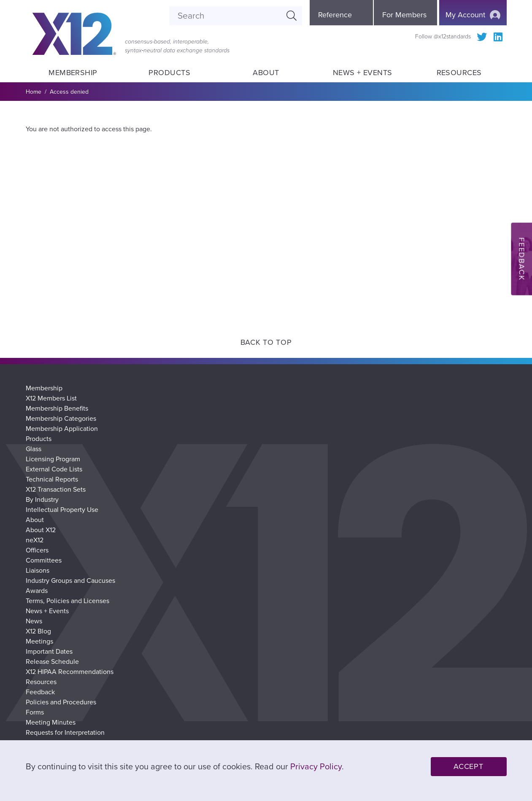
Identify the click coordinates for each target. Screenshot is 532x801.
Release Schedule (52, 662)
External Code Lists (54, 469)
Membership (73, 73)
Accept (468, 766)
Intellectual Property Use (62, 510)
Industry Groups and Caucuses (70, 581)
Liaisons (38, 571)
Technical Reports (52, 479)
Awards (37, 591)
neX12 (35, 540)
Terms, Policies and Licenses (68, 601)
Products (169, 73)
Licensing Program (53, 459)
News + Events (362, 73)
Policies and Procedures (61, 702)
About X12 (41, 530)
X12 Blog (38, 631)
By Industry (42, 500)
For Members (404, 15)
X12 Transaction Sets (56, 490)
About (266, 73)
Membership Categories (61, 419)
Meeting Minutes (51, 723)
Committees (44, 560)
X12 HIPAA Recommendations (70, 672)
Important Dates (49, 652)
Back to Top (266, 342)
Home (34, 92)
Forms (35, 712)
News (34, 621)
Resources (459, 73)
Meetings (39, 641)
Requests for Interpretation (65, 733)
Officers (37, 550)
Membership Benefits (57, 409)
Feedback (40, 692)
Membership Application (62, 429)
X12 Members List (51, 398)
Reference (335, 15)
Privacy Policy (316, 767)
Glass (34, 449)
